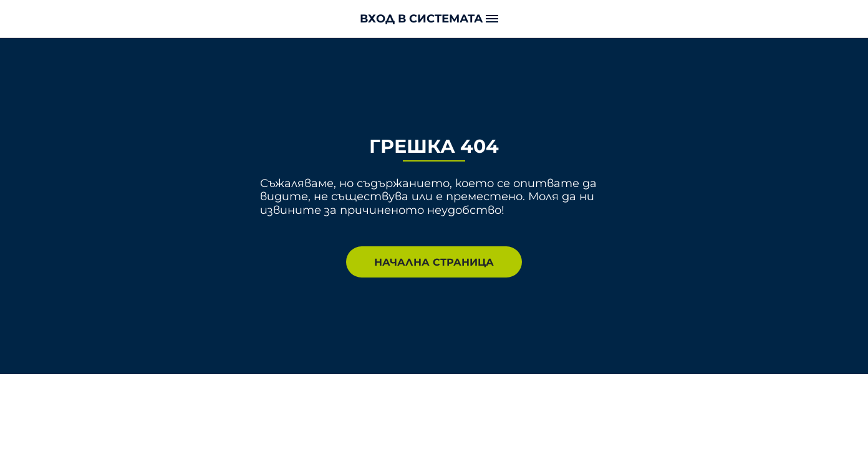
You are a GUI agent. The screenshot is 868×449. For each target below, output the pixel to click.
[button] (434, 18)
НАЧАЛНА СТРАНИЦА (434, 262)
